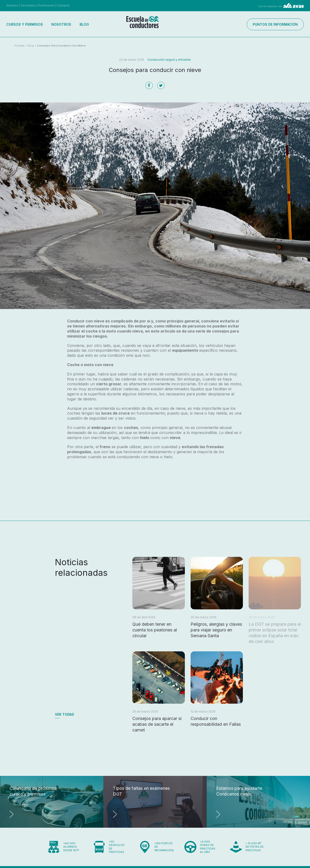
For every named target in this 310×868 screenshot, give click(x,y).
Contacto (63, 5)
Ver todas (64, 714)
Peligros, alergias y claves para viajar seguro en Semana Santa (216, 630)
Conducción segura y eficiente (169, 60)
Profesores (46, 5)
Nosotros (61, 24)
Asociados (28, 5)
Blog (84, 24)
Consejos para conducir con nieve (61, 46)
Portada (19, 46)
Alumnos (12, 5)
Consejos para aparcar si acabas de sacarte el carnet (157, 724)
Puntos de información (275, 24)
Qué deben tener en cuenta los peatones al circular (155, 630)
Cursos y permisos (25, 24)
